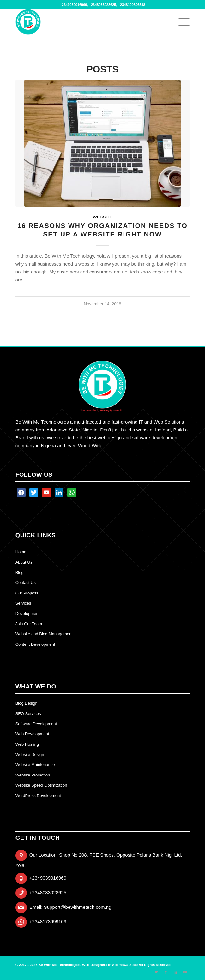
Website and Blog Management (44, 634)
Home (21, 552)
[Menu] (181, 22)
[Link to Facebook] (166, 972)
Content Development (35, 644)
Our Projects (27, 593)
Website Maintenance (35, 765)
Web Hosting (27, 744)
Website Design (30, 754)
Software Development (36, 724)
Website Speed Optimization (41, 785)
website (103, 217)
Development (28, 614)
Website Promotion (33, 775)
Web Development (32, 734)
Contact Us (26, 583)
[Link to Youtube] (185, 972)
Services (23, 603)
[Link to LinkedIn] (175, 972)
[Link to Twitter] (156, 972)
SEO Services (28, 714)
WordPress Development (38, 796)
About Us (24, 562)
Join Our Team (29, 624)
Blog (20, 572)
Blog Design (27, 703)
